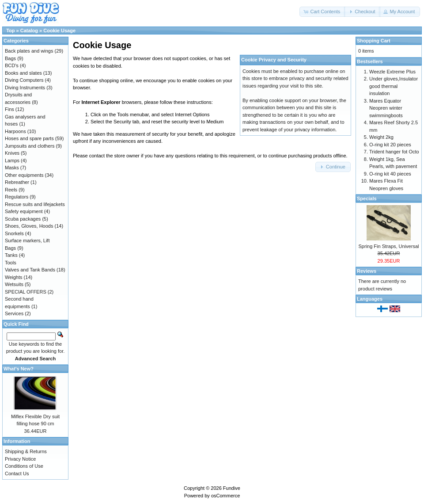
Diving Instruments (25, 88)
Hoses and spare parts (29, 138)
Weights (14, 277)
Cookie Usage (59, 31)
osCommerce (225, 496)
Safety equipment (24, 211)
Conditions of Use (24, 466)
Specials (367, 199)
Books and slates (23, 73)
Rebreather (17, 182)
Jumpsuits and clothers (30, 146)
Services (14, 313)
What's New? (19, 369)
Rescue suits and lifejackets (35, 204)
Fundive (232, 488)
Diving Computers (24, 80)
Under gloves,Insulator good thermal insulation (394, 86)
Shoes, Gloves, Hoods (29, 226)
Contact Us (17, 473)
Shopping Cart (374, 41)
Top (10, 31)
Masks (12, 168)
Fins (9, 109)
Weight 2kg (381, 137)
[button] (322, 12)
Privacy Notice (20, 459)
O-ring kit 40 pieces (390, 174)
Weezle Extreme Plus (392, 72)
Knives (12, 153)
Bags (10, 58)
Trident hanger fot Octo (394, 152)
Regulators (17, 197)
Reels (11, 190)
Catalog (29, 31)
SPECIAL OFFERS (26, 292)
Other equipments (24, 175)
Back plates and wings (29, 51)
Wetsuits (14, 284)
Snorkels (14, 233)
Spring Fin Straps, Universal (389, 246)
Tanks (11, 255)
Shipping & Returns (26, 451)
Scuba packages (23, 219)
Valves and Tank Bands (30, 270)
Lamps (12, 160)
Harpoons (15, 131)
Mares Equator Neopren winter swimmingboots (386, 108)
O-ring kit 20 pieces (390, 145)
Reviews (367, 271)
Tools (11, 263)
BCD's (12, 65)
